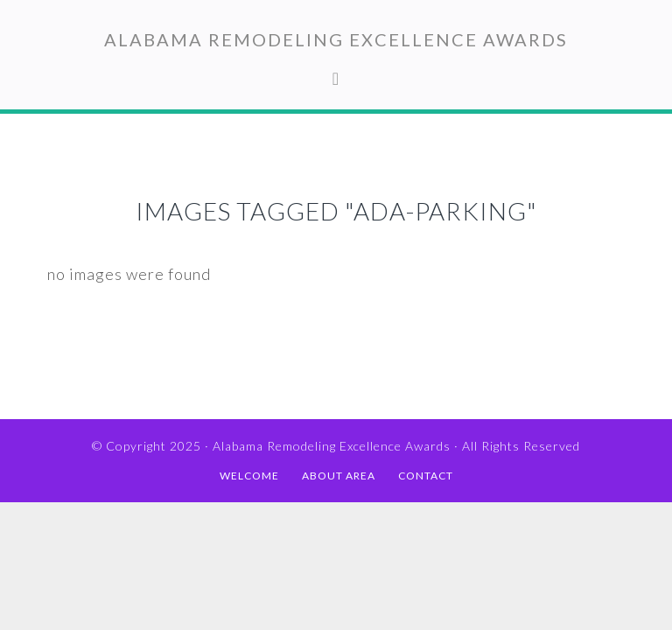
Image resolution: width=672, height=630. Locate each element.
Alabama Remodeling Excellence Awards (336, 39)
